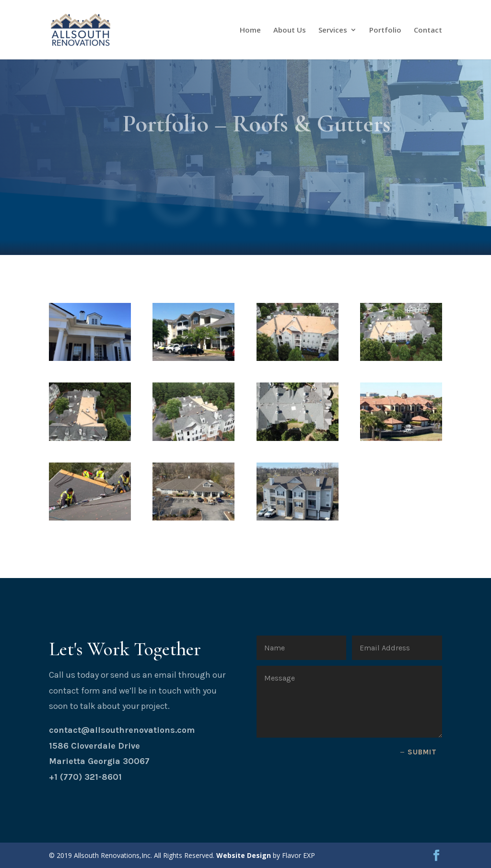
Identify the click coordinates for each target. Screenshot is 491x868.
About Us (290, 30)
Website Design (244, 855)
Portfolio (385, 30)
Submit (422, 752)
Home (250, 30)
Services (333, 30)
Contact (428, 30)
